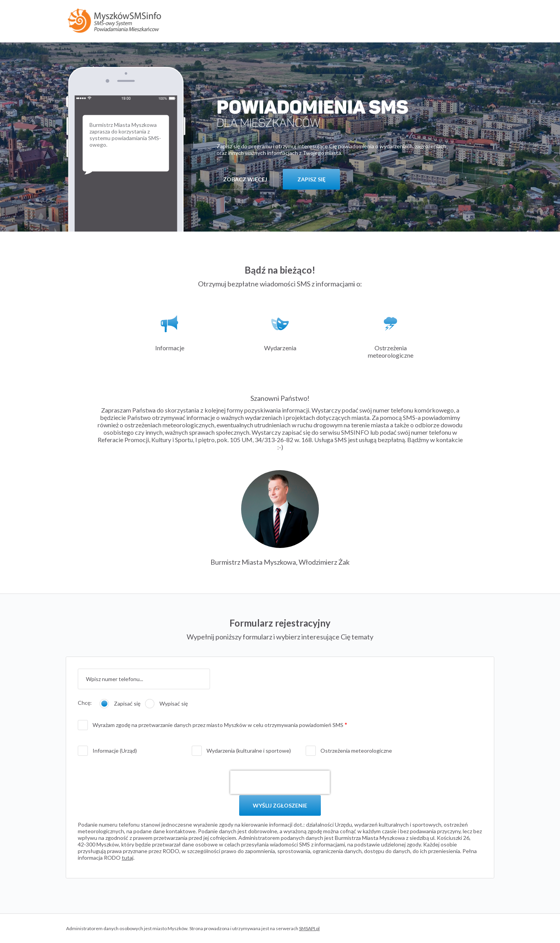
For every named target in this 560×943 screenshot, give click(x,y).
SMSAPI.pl (309, 928)
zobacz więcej (245, 179)
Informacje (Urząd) (115, 751)
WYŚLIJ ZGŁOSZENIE (280, 805)
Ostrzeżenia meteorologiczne (356, 751)
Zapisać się (127, 703)
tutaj (128, 858)
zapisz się (311, 179)
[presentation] (280, 782)
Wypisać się (174, 703)
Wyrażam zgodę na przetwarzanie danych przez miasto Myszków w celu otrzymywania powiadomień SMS (219, 725)
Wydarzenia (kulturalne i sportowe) (249, 751)
